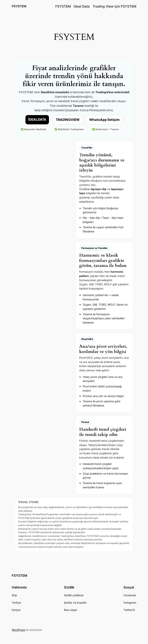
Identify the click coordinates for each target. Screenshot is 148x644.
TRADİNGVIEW (68, 120)
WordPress (18, 630)
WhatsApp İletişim (104, 120)
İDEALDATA (37, 120)
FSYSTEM (19, 6)
